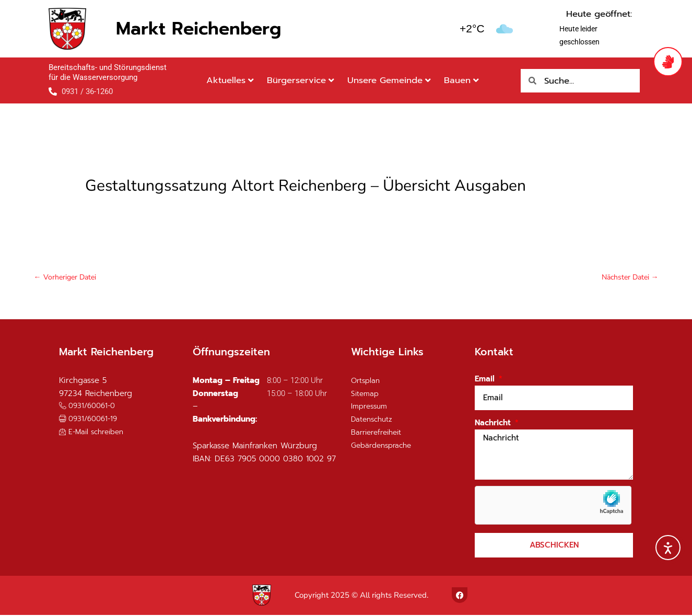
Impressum (371, 408)
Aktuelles (230, 80)
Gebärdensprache (384, 446)
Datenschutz (374, 421)
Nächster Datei (628, 277)
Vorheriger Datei (67, 277)
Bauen (461, 80)
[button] (91, 420)
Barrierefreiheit (379, 433)
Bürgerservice (301, 80)
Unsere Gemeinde (389, 80)
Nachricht (494, 424)
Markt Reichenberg (198, 28)
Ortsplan (367, 381)
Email (486, 380)
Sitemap (366, 394)
